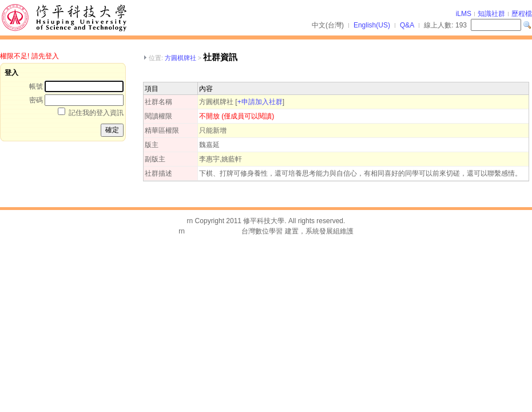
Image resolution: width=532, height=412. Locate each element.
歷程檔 (522, 14)
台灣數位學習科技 (214, 231)
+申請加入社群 (260, 102)
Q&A (407, 25)
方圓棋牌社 (180, 58)
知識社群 (491, 14)
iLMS (464, 14)
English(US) (372, 25)
